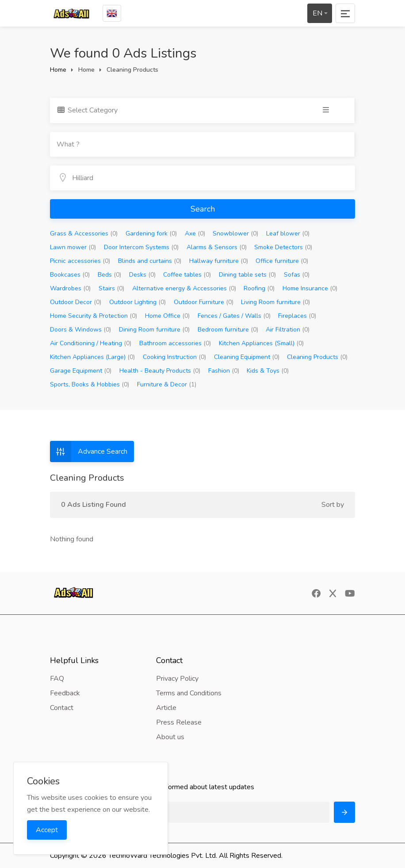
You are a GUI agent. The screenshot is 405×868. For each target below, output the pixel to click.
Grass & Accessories (84, 233)
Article (166, 708)
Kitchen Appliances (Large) (92, 357)
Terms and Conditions (189, 693)
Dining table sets (247, 275)
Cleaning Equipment (247, 357)
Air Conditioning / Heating (91, 343)
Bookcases (70, 275)
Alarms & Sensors (217, 247)
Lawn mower (73, 247)
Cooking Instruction (174, 357)
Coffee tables (187, 275)
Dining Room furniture (154, 330)
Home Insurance (310, 288)
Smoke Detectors (283, 247)
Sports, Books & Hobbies (90, 384)
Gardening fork (151, 233)
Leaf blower (288, 233)
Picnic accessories (80, 261)
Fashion (224, 371)
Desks (142, 275)
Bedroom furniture (228, 330)
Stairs (111, 288)
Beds (109, 275)
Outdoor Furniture (204, 302)
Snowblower (235, 233)
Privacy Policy (177, 679)
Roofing (259, 288)
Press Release (179, 722)
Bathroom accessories (175, 343)
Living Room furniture (275, 302)
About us (170, 737)
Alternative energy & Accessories (184, 288)
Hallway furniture (219, 261)
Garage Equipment (81, 371)
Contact (62, 708)
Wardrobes (70, 288)
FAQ (57, 679)
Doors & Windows (80, 330)
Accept (47, 830)
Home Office (167, 316)
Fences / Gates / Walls (234, 316)
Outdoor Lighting (138, 302)
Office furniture (282, 261)
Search (203, 209)
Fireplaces (297, 316)
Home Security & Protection (94, 316)
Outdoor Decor (76, 302)
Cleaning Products (317, 357)
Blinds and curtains (150, 261)
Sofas (297, 275)
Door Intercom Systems (141, 247)
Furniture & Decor (167, 384)
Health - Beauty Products (160, 371)
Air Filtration (288, 330)
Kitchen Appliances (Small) (261, 343)
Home (58, 70)
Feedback (65, 693)
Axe (195, 233)
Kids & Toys (268, 371)
